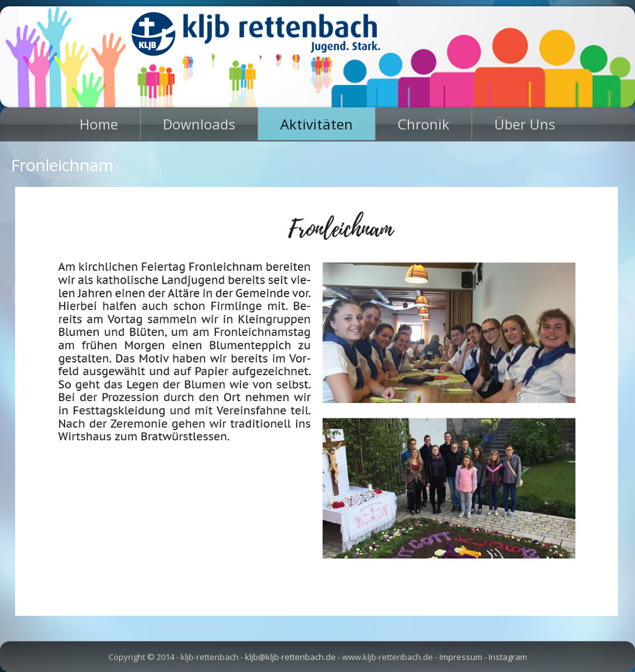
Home (99, 124)
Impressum (461, 657)
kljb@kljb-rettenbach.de (290, 657)
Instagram (508, 657)
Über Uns (525, 124)
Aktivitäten (317, 124)
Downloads (199, 124)
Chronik (424, 124)
